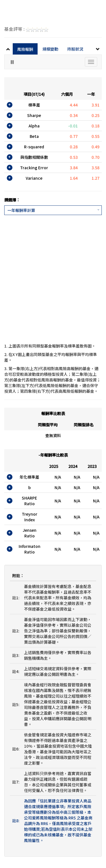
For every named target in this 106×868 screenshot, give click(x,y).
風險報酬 (25, 49)
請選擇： (12, 200)
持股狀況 (75, 49)
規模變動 (50, 49)
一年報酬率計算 (21, 210)
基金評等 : (26, 29)
